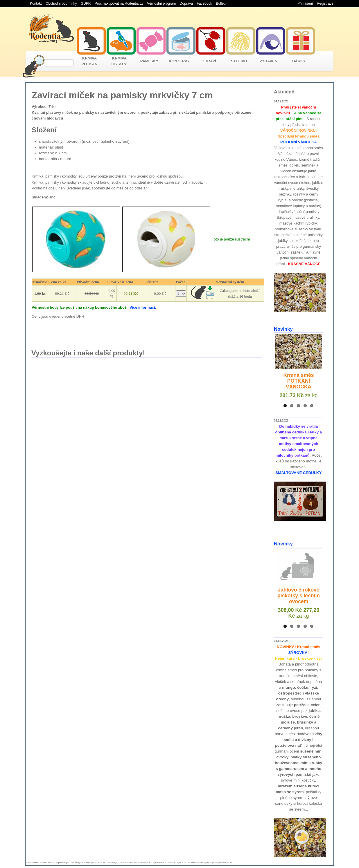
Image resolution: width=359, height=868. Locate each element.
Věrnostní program (161, 3)
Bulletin (221, 3)
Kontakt (36, 3)
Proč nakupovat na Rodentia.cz (119, 3)
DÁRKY (299, 61)
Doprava (186, 3)
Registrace (325, 3)
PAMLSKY (149, 61)
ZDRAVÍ (209, 61)
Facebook (204, 3)
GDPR (86, 3)
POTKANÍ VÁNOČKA (299, 142)
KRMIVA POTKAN (90, 61)
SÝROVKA (298, 653)
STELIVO (239, 61)
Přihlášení (305, 3)
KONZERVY (179, 61)
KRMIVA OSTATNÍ (119, 61)
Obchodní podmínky (61, 3)
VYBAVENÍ (269, 61)
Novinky (283, 329)
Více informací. (143, 307)
